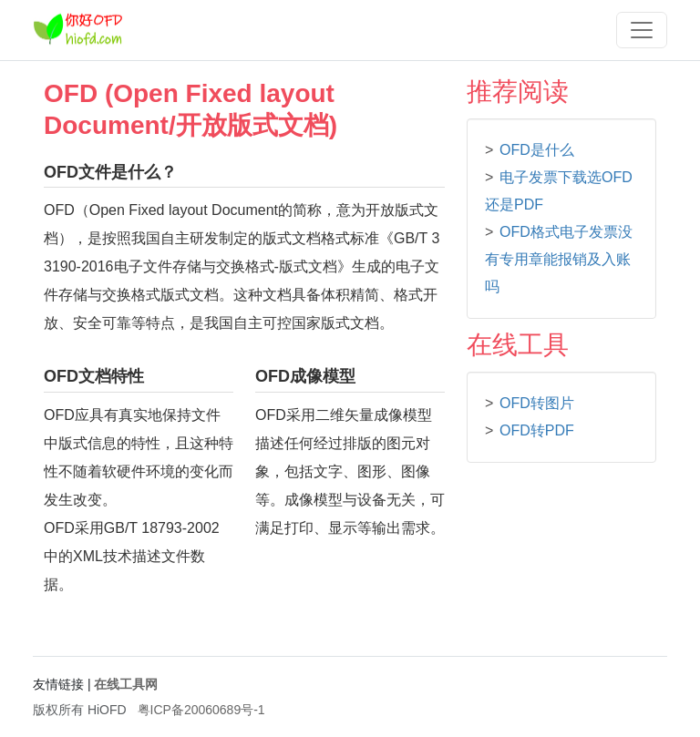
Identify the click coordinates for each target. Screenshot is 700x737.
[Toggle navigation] (642, 30)
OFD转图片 (537, 403)
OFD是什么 (537, 150)
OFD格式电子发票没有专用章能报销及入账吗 (559, 259)
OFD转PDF (537, 430)
